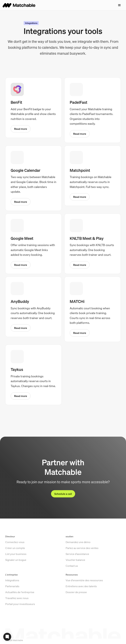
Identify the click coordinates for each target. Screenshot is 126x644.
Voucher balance (75, 570)
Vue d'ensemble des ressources (84, 590)
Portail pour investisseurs (20, 614)
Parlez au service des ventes (82, 558)
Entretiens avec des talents (81, 596)
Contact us (72, 576)
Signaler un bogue (16, 570)
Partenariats (12, 596)
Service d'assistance (77, 564)
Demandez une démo (78, 552)
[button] (119, 5)
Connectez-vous (15, 552)
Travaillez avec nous (17, 608)
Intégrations (12, 590)
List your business (16, 564)
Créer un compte (15, 558)
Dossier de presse (76, 602)
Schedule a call (63, 494)
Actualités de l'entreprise (20, 602)
